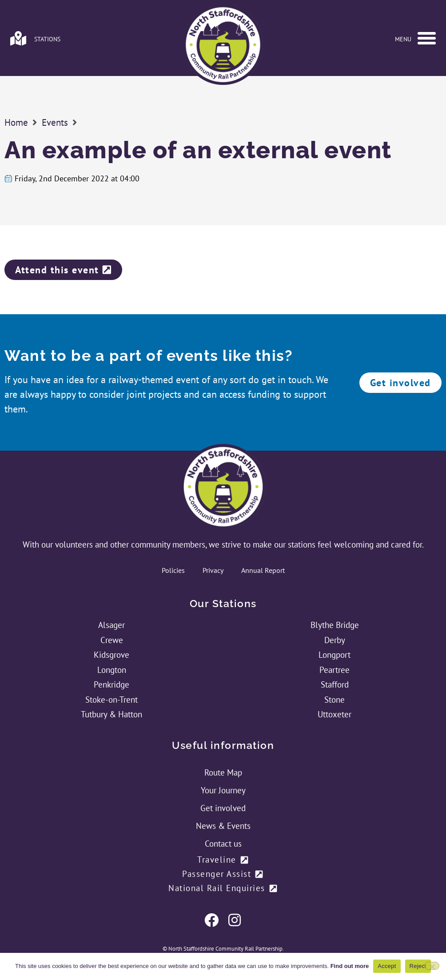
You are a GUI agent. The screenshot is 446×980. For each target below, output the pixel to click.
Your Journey (223, 790)
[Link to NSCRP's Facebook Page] (211, 920)
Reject (418, 966)
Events (55, 122)
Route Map (223, 772)
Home (16, 122)
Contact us (223, 844)
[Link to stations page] (18, 38)
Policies (173, 570)
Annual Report (263, 570)
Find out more (350, 966)
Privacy (213, 570)
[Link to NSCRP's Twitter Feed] (235, 920)
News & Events (223, 826)
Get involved (223, 808)
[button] (426, 38)
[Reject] (432, 966)
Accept (387, 966)
